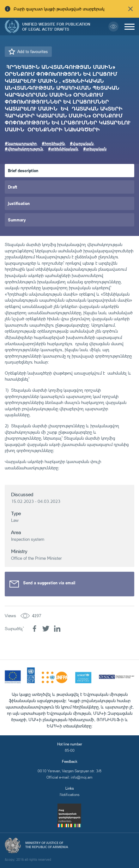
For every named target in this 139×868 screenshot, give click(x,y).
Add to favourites (33, 51)
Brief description (23, 170)
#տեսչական (95, 149)
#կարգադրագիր (21, 143)
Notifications (70, 795)
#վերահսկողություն (24, 149)
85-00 (70, 750)
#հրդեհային (53, 143)
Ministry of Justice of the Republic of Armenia (47, 845)
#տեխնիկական (63, 149)
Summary (17, 220)
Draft (13, 187)
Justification (19, 203)
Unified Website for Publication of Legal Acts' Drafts (56, 27)
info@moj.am (82, 777)
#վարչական (82, 143)
